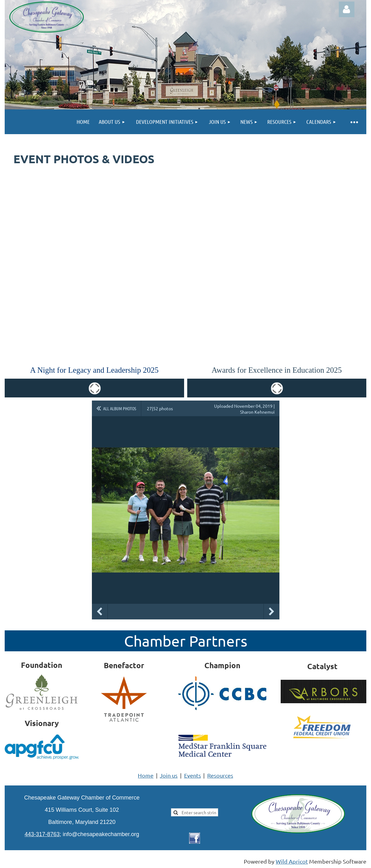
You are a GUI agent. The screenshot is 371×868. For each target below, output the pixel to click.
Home (146, 775)
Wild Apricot (292, 861)
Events (193, 775)
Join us (169, 775)
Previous (100, 612)
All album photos (120, 408)
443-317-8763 (42, 834)
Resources (220, 775)
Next (272, 612)
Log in (347, 9)
